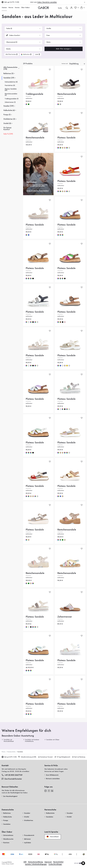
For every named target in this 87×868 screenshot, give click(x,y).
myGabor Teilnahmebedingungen (36, 864)
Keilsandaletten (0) (11, 82)
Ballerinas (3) (8, 74)
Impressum (48, 862)
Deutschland (53, 837)
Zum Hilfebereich (52, 775)
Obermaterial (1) (23, 42)
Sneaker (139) (9, 106)
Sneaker (27, 813)
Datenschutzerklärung (35, 862)
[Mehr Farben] (69, 148)
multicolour (26, 104)
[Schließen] (85, 2)
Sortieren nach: (65, 64)
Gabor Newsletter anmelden (47, 2)
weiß (29, 322)
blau (29, 235)
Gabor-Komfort (23, 35)
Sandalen (7, 824)
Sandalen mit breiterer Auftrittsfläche (32, 740)
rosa (65, 322)
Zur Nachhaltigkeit (10, 796)
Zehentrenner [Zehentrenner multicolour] (65, 617)
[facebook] (49, 791)
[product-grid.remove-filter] (26, 54)
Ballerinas (7, 813)
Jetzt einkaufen (78, 56)
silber (60, 104)
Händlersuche (8, 839)
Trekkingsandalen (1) (12, 99)
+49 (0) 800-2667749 (12, 775)
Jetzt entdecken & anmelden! (38, 191)
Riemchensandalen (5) (11, 94)
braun (60, 322)
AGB (25, 862)
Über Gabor (24, 8)
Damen (4, 8)
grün (29, 104)
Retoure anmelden (53, 779)
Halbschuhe (8, 817)
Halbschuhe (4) (9, 110)
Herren (10, 8)
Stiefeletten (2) (9, 119)
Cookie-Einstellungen (55, 864)
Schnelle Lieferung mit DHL (27, 757)
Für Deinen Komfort (7, 129)
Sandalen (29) (9, 78)
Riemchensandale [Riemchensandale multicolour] (67, 94)
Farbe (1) (23, 29)
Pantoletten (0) (10, 85)
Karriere (6, 843)
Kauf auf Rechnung (79, 757)
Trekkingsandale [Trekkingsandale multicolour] (34, 94)
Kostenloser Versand (45, 757)
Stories (16, 8)
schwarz (33, 278)
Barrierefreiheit (58, 862)
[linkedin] (52, 791)
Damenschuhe (11, 752)
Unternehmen (8, 835)
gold (67, 366)
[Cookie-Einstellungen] (83, 863)
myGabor (28, 843)
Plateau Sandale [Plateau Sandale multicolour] (66, 138)
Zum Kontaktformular (12, 779)
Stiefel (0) (7, 124)
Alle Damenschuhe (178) (10, 68)
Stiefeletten (29, 820)
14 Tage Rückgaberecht (62, 757)
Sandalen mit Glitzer (53, 740)
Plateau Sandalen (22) (11, 90)
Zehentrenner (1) (10, 102)
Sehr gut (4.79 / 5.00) (9, 757)
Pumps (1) (7, 115)
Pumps (6, 820)
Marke (23, 49)
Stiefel (27, 817)
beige (63, 148)
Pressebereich (29, 835)
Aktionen (27, 839)
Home (3, 752)
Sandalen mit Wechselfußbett (9, 740)
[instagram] (46, 791)
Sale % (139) (8, 134)
